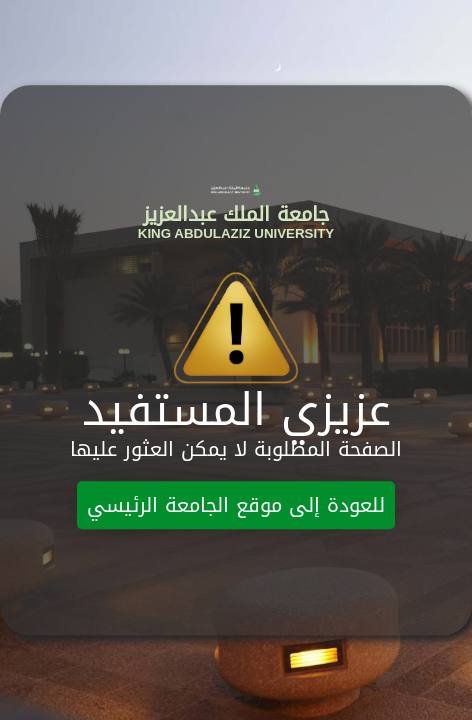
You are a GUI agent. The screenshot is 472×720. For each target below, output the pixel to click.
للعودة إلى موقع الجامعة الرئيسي (236, 506)
